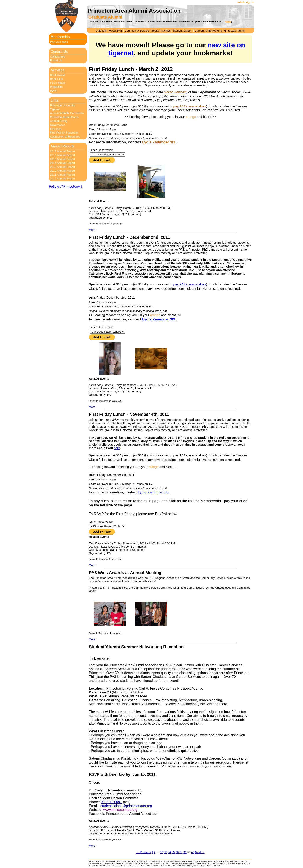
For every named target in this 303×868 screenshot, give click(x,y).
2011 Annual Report (63, 175)
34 (169, 852)
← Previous (144, 852)
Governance (58, 125)
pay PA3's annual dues (190, 284)
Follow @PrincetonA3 (66, 187)
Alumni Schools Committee (67, 113)
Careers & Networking (208, 31)
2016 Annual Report (63, 155)
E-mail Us (56, 60)
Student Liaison (183, 31)
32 (161, 852)
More (92, 230)
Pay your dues (59, 42)
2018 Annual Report (63, 151)
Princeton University (63, 105)
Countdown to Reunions (65, 137)
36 (177, 852)
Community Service (137, 31)
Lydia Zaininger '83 (159, 319)
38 (185, 852)
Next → (200, 852)
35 (173, 852)
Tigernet (55, 109)
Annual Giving (59, 121)
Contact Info (58, 57)
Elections (56, 129)
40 (193, 852)
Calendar (101, 31)
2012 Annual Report (63, 171)
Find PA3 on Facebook (64, 133)
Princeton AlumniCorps (64, 117)
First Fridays (58, 83)
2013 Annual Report (63, 167)
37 (181, 852)
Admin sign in (246, 2)
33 (165, 852)
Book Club (57, 79)
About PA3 (116, 31)
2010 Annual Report (63, 179)
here (117, 448)
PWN (53, 91)
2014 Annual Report (63, 163)
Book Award (58, 75)
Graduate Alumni (235, 31)
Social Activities (161, 31)
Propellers (56, 87)
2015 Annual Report (63, 159)
